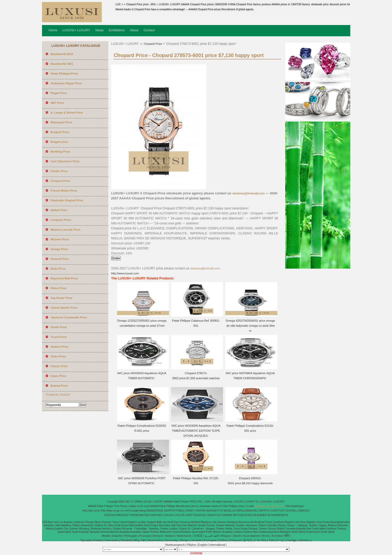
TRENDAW (136, 515)
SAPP (189, 515)
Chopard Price (153, 44)
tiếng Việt (139, 540)
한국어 (248, 540)
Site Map (106, 510)
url (114, 510)
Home (53, 30)
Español (117, 536)
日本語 (198, 536)
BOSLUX (230, 510)
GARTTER (278, 510)
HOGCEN (110, 515)
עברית (280, 540)
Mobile (106, 536)
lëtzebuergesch (175, 545)
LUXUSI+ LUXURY (76, 30)
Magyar (226, 536)
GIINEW (227, 515)
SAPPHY (264, 510)
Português (131, 536)
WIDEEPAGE (155, 510)
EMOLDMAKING (247, 510)
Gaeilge (292, 540)
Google (134, 510)
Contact (149, 30)
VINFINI (200, 510)
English (203, 545)
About (134, 30)
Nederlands (184, 536)
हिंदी (287, 536)
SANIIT (190, 510)
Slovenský (171, 540)
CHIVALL (291, 510)
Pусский (86, 540)
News (100, 30)
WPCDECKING (243, 515)
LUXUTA (179, 515)
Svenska (277, 536)
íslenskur (304, 540)
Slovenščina (155, 540)
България (210, 540)
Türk (271, 540)
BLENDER (260, 515)
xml (127, 510)
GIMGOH (304, 510)
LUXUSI (168, 515)
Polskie (98, 540)
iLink (97, 510)
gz (118, 510)
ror (122, 510)
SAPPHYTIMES (174, 510)
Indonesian (111, 540)
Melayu (185, 540)
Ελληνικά (235, 540)
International (217, 545)
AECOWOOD (153, 515)
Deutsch (158, 536)
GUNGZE (200, 515)
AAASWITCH (214, 510)
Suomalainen (251, 536)
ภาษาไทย (260, 540)
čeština (223, 540)
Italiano (170, 536)
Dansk (237, 536)
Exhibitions (117, 30)
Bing (143, 510)
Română (126, 540)
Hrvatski (196, 540)
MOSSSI (123, 515)
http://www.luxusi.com (125, 273)
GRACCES (214, 515)
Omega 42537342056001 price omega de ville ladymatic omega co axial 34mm (250, 326)
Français (145, 536)
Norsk (266, 536)
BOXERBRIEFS (278, 515)
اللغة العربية (212, 536)
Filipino (191, 545)
